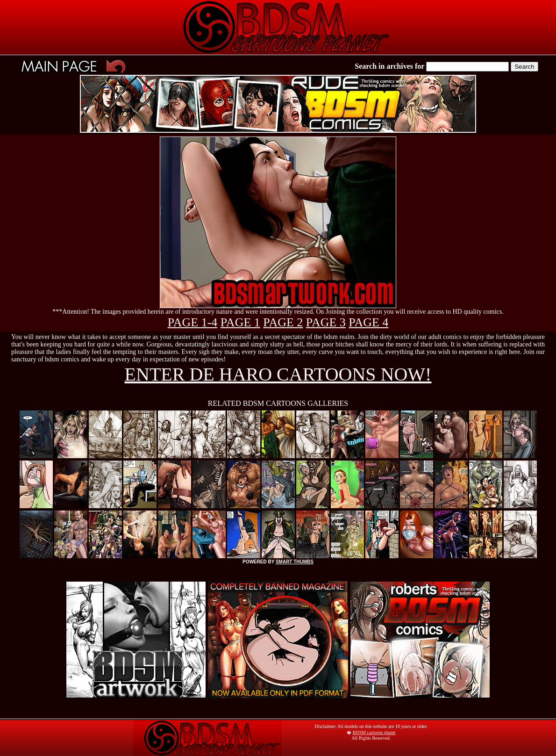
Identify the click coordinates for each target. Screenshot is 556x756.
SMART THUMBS (295, 562)
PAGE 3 (326, 322)
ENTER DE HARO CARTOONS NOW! (278, 374)
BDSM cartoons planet (374, 732)
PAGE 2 (283, 322)
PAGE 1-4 (193, 322)
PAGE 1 (240, 322)
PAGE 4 (368, 322)
